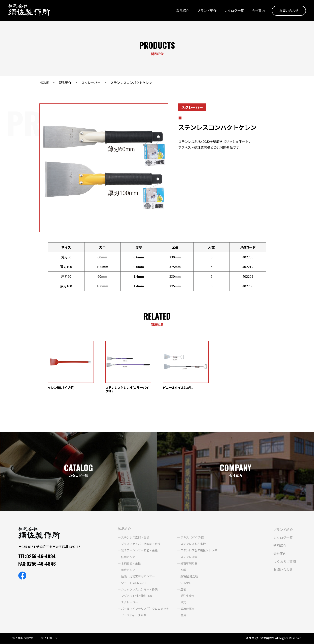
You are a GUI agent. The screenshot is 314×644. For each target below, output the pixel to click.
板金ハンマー (130, 570)
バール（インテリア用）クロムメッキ (145, 609)
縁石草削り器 (189, 564)
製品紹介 (183, 11)
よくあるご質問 (285, 562)
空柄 (183, 590)
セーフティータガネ (134, 616)
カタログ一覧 (234, 11)
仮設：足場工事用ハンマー (138, 577)
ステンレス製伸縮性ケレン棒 (199, 551)
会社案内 (258, 11)
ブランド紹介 (207, 11)
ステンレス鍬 (189, 557)
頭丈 (183, 603)
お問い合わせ (289, 11)
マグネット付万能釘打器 (137, 596)
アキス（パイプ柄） (193, 538)
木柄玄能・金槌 (131, 564)
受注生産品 (187, 596)
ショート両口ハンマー (135, 583)
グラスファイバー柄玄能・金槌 (141, 544)
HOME (44, 83)
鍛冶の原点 (187, 609)
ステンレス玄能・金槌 (135, 538)
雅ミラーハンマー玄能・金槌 (139, 551)
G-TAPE (186, 583)
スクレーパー (91, 83)
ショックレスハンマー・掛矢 (139, 590)
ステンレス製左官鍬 (193, 544)
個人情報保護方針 (24, 638)
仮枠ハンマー (130, 557)
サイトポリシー (51, 638)
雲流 (183, 616)
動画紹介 (280, 546)
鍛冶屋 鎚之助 (189, 577)
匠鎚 (183, 570)
